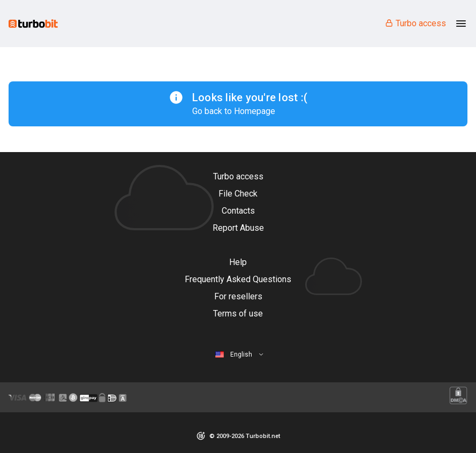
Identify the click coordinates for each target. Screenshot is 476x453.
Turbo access (415, 23)
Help (238, 262)
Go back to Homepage (234, 111)
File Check (238, 194)
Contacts (238, 211)
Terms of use (238, 314)
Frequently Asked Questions (238, 279)
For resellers (238, 296)
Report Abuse (238, 228)
